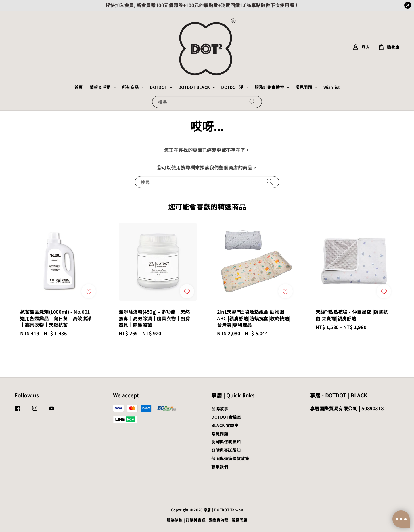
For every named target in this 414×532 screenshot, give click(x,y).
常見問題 (304, 87)
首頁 (79, 87)
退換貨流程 (219, 520)
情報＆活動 (100, 87)
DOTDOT (158, 87)
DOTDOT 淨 (232, 87)
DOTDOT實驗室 (226, 417)
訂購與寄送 (196, 520)
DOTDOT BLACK (194, 87)
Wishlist (332, 87)
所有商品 (130, 87)
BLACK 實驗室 (225, 425)
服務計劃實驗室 (269, 87)
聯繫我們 (220, 467)
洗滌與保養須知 (226, 442)
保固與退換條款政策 (230, 458)
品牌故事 (220, 409)
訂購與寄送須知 (226, 450)
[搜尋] (252, 102)
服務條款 (175, 520)
